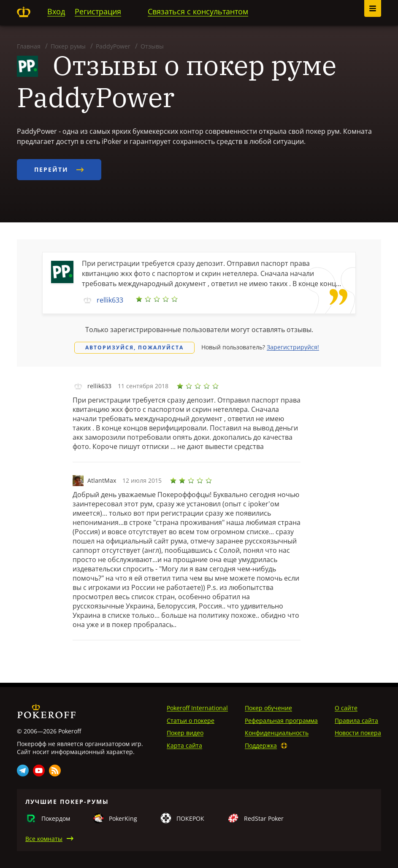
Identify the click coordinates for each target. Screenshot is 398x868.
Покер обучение (268, 708)
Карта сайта (184, 745)
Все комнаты (44, 839)
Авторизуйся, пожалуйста (134, 347)
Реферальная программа (281, 721)
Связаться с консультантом (198, 11)
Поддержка (261, 745)
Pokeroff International (197, 708)
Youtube (39, 771)
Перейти (59, 169)
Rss (55, 771)
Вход (56, 11)
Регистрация (98, 11)
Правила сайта (356, 721)
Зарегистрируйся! (293, 347)
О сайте (346, 708)
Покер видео (185, 733)
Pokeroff (24, 12)
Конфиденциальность (277, 733)
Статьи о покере (191, 721)
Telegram (23, 771)
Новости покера (358, 733)
